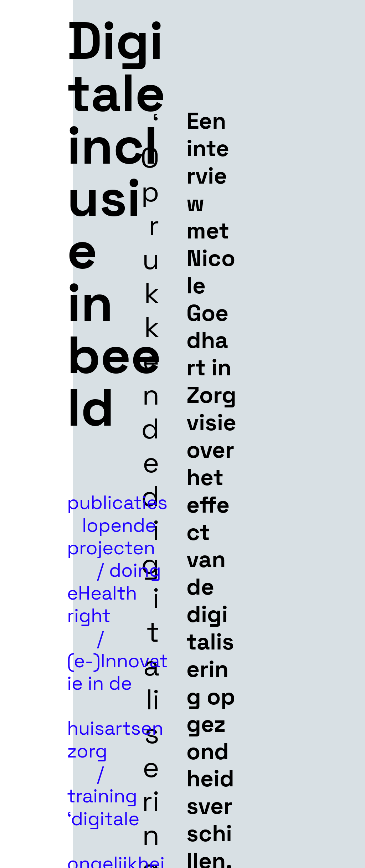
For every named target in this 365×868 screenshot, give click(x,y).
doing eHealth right (114, 593)
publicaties (117, 491)
